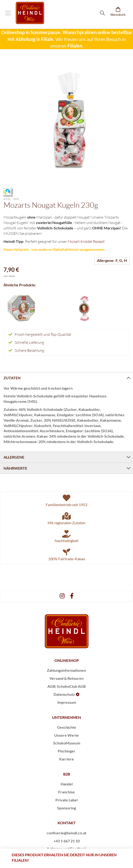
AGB (51, 686)
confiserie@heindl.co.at (66, 833)
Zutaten (12, 378)
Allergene (14, 457)
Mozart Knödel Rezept (86, 241)
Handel (67, 784)
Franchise (66, 792)
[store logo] (30, 13)
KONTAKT (67, 823)
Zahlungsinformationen (66, 670)
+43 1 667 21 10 (67, 841)
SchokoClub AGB (71, 686)
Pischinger (67, 751)
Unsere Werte (66, 735)
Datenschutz (64, 694)
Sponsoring (66, 808)
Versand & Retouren (66, 678)
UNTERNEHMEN (66, 717)
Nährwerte (15, 468)
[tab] (66, 378)
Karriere (66, 759)
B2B (67, 774)
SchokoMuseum (67, 743)
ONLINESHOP (67, 660)
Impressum (67, 702)
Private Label (66, 800)
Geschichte (67, 727)
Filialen (75, 46)
